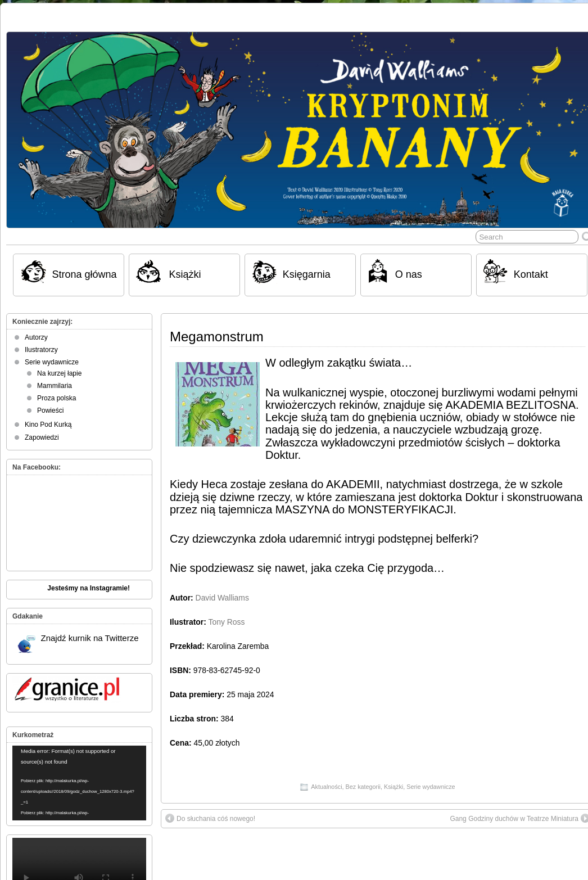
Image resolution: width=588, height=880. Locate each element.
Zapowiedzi (42, 437)
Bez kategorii (363, 787)
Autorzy (36, 337)
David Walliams (222, 598)
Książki (393, 787)
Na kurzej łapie (59, 373)
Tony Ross (227, 622)
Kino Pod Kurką (48, 425)
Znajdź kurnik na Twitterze (78, 643)
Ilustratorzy (41, 350)
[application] (79, 783)
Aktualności (326, 787)
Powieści (50, 410)
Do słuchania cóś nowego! (210, 818)
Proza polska (56, 398)
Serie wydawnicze (431, 787)
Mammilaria (55, 386)
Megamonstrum (217, 337)
